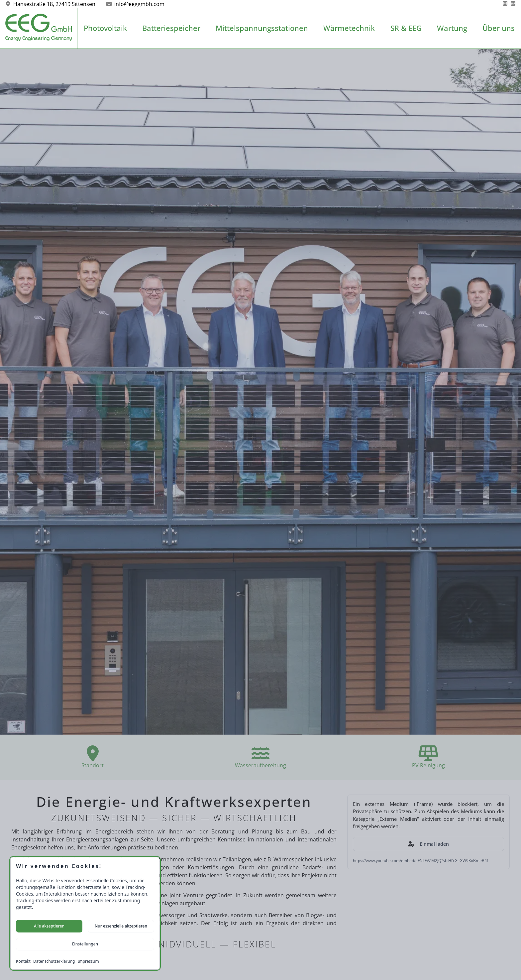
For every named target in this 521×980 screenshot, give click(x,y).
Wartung (452, 28)
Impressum (88, 961)
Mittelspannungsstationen (262, 28)
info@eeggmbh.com (135, 4)
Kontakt (23, 961)
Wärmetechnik (349, 28)
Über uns (499, 28)
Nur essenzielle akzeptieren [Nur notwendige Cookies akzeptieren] (121, 926)
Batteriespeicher (171, 28)
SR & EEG (406, 28)
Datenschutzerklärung (54, 961)
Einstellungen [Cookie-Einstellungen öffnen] (85, 944)
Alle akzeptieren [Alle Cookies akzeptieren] (49, 926)
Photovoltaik (105, 28)
